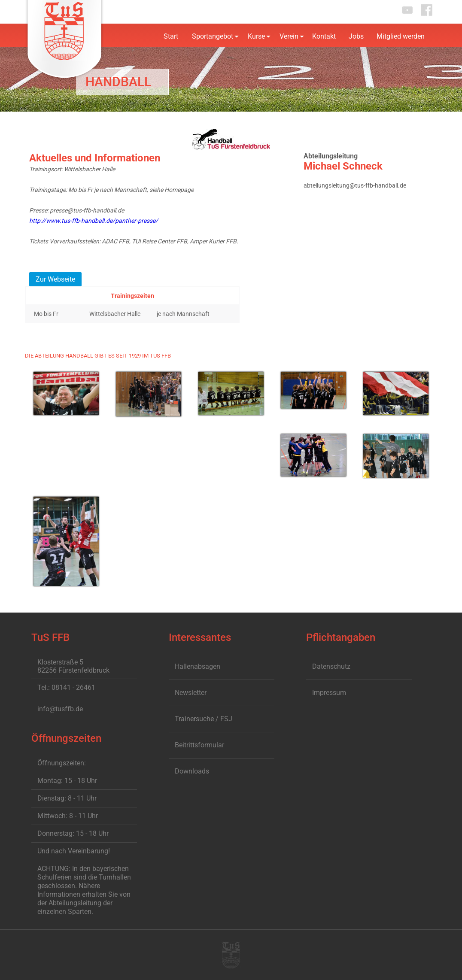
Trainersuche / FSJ (204, 719)
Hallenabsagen (198, 666)
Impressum (329, 693)
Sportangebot (213, 36)
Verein (289, 36)
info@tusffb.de (60, 709)
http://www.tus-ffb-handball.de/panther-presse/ (94, 221)
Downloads (192, 771)
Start (171, 36)
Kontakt (324, 36)
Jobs (356, 36)
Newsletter (191, 693)
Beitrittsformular (199, 745)
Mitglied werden (401, 36)
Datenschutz (331, 666)
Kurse (256, 36)
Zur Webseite (55, 279)
